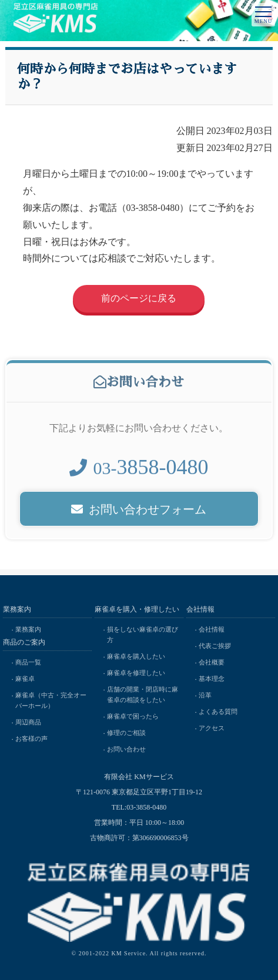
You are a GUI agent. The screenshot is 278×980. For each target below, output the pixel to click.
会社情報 (212, 629)
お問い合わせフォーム (139, 513)
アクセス (212, 728)
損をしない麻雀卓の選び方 (143, 635)
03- (139, 471)
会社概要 (212, 662)
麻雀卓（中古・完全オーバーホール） (51, 700)
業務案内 (28, 629)
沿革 (205, 695)
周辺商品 (28, 722)
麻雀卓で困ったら (133, 716)
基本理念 (212, 679)
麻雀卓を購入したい (136, 656)
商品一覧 (28, 662)
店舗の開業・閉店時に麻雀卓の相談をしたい (143, 694)
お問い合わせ (126, 749)
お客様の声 (31, 739)
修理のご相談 (126, 733)
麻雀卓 (25, 679)
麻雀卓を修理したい (136, 673)
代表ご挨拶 (215, 646)
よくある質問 (218, 711)
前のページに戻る (139, 298)
